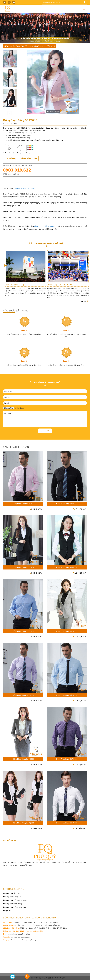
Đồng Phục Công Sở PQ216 (23, 631)
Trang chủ (10, 46)
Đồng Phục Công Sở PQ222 (23, 823)
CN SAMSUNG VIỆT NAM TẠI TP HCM (19, 285)
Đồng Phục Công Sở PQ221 (67, 759)
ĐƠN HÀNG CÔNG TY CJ (57, 285)
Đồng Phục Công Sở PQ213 (23, 567)
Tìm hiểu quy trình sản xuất (21, 158)
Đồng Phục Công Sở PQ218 (23, 695)
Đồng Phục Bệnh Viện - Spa (16, 907)
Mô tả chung (9, 188)
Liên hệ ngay (36, 509)
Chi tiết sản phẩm (22, 188)
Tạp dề (8, 911)
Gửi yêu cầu (45, 431)
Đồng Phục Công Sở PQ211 (23, 504)
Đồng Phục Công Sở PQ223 (67, 823)
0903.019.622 (17, 170)
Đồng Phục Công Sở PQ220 (23, 759)
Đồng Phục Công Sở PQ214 (67, 567)
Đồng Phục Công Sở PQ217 (67, 631)
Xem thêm (42, 299)
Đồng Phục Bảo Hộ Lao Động (16, 900)
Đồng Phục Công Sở (24, 46)
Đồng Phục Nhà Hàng (13, 904)
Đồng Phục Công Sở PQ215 (44, 46)
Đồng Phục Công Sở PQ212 (67, 504)
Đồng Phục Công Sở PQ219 (67, 695)
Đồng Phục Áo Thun (13, 893)
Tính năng (34, 188)
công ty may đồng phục (44, 226)
